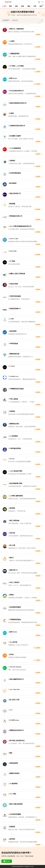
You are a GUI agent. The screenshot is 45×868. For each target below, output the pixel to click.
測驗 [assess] (29, 6)
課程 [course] (16, 6)
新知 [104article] (41, 6)
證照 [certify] (23, 6)
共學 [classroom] (35, 6)
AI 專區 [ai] (4, 6)
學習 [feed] (10, 6)
